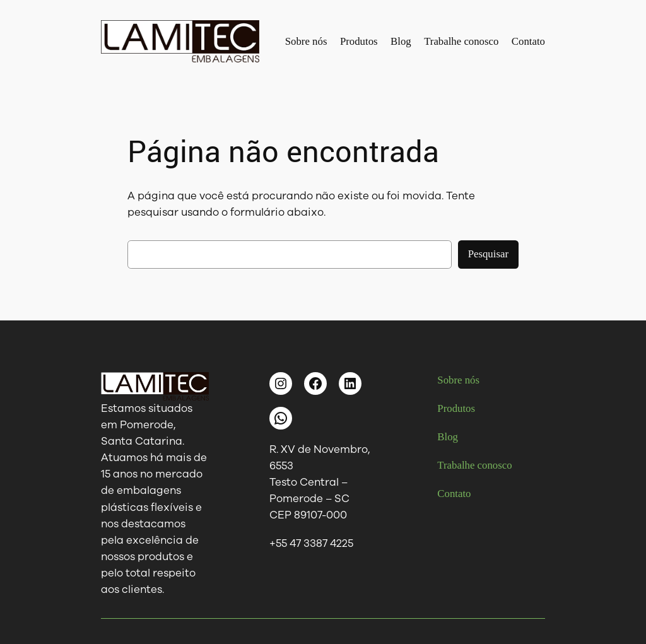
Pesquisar (488, 254)
